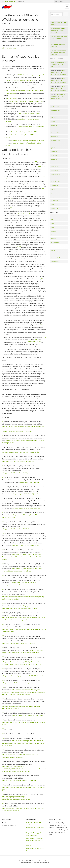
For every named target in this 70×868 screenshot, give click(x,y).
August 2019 (55, 186)
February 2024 (55, 106)
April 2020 (54, 159)
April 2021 (54, 125)
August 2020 (55, 144)
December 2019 (56, 174)
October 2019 (55, 178)
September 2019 (56, 182)
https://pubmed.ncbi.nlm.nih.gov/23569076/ (16, 529)
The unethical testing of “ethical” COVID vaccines (27, 132)
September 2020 (56, 140)
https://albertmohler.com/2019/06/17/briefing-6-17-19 (19, 643)
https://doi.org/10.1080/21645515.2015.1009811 (26, 508)
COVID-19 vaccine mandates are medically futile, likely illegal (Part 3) (59, 44)
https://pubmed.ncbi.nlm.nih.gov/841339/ (15, 473)
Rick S (53, 62)
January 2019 (55, 208)
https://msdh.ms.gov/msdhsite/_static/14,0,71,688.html (19, 780)
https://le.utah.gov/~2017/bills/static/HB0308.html (27, 715)
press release (12, 93)
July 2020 (54, 148)
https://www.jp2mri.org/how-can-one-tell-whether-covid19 (21, 452)
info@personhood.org (9, 48)
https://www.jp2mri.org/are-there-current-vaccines (18, 461)
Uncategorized (55, 242)
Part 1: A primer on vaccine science (28, 114)
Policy (53, 227)
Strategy (54, 239)
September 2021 (56, 110)
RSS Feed (42, 863)
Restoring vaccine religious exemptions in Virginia (27, 140)
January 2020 (55, 170)
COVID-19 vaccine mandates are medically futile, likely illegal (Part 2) (59, 52)
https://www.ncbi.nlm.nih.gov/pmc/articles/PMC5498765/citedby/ (22, 676)
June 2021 (54, 121)
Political (53, 231)
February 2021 (55, 133)
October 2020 (55, 137)
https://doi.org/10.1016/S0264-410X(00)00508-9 (26, 494)
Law (52, 224)
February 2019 (55, 204)
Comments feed (56, 258)
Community (55, 216)
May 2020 (54, 155)
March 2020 (55, 163)
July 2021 (54, 118)
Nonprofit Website (26, 863)
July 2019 (54, 189)
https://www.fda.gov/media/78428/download (26, 545)
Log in (53, 250)
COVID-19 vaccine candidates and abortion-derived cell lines (24, 90)
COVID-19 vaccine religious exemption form (32, 75)
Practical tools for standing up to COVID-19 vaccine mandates (58, 30)
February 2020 (55, 167)
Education (54, 220)
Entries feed (55, 254)
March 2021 (55, 129)
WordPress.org (55, 262)
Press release (55, 235)
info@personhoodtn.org (9, 2)
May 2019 (54, 197)
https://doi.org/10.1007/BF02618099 (30, 482)
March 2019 (55, 201)
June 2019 (54, 193)
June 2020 (54, 152)
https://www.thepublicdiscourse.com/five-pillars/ (17, 683)
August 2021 (55, 114)
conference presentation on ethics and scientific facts (26, 101)
